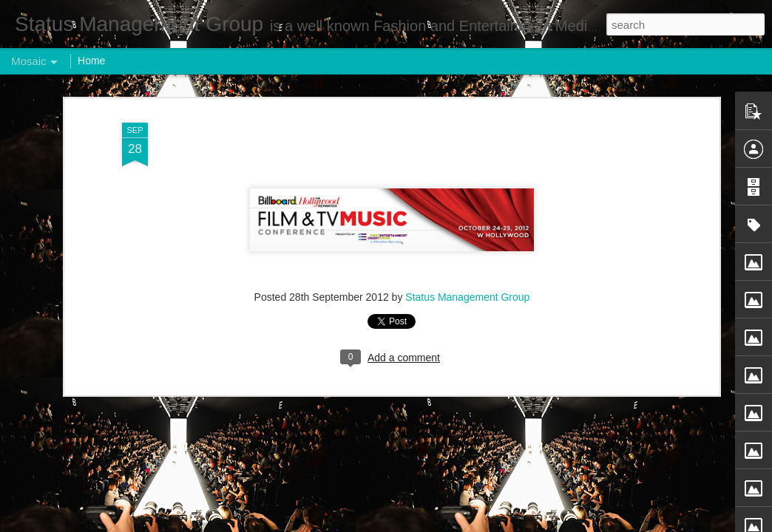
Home (91, 61)
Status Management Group (467, 286)
